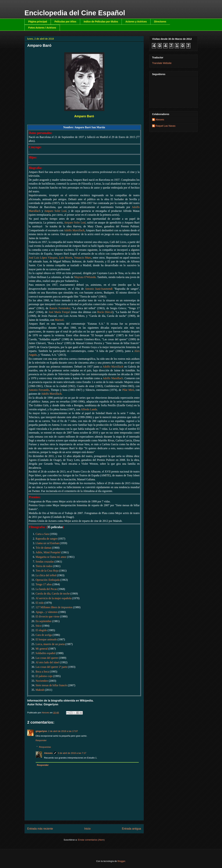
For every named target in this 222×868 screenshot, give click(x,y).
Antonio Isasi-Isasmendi (99, 289)
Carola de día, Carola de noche (53, 594)
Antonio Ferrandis (39, 390)
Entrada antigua (131, 829)
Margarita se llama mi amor (51, 557)
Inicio (87, 829)
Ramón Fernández (60, 308)
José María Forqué (59, 312)
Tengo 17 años (44, 584)
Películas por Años (65, 22)
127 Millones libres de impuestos (54, 607)
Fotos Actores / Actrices (42, 28)
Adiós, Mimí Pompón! (48, 552)
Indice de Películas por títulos (101, 22)
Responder (41, 740)
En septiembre (44, 621)
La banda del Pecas (46, 589)
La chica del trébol (46, 575)
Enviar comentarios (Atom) (91, 840)
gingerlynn (41, 731)
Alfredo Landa (89, 409)
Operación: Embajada (48, 580)
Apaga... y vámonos (47, 612)
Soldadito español (45, 653)
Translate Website (162, 63)
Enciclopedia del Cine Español (75, 13)
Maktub (40, 690)
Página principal (38, 22)
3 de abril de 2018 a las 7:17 (72, 753)
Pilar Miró (128, 390)
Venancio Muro (83, 258)
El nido (40, 603)
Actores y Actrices (136, 22)
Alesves (48, 753)
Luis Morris (66, 258)
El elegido (41, 630)
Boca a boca (42, 672)
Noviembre (42, 681)
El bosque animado (46, 639)
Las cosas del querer (47, 658)
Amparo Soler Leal (55, 211)
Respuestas (45, 747)
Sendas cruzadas (45, 562)
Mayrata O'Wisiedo (85, 277)
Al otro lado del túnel (47, 662)
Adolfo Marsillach (74, 230)
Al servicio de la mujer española (54, 598)
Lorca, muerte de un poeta (50, 644)
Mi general (42, 649)
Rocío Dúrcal (105, 312)
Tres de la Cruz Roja (47, 571)
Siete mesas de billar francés (51, 685)
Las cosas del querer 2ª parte (51, 667)
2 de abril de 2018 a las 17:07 (63, 731)
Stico (38, 626)
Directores (160, 22)
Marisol (59, 320)
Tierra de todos (44, 566)
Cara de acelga (44, 635)
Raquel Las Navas (165, 126)
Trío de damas (43, 548)
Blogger (121, 861)
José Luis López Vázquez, (44, 258)
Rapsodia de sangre (46, 539)
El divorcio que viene (47, 616)
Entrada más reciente (40, 829)
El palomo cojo (44, 676)
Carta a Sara (42, 534)
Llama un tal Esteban (47, 543)
